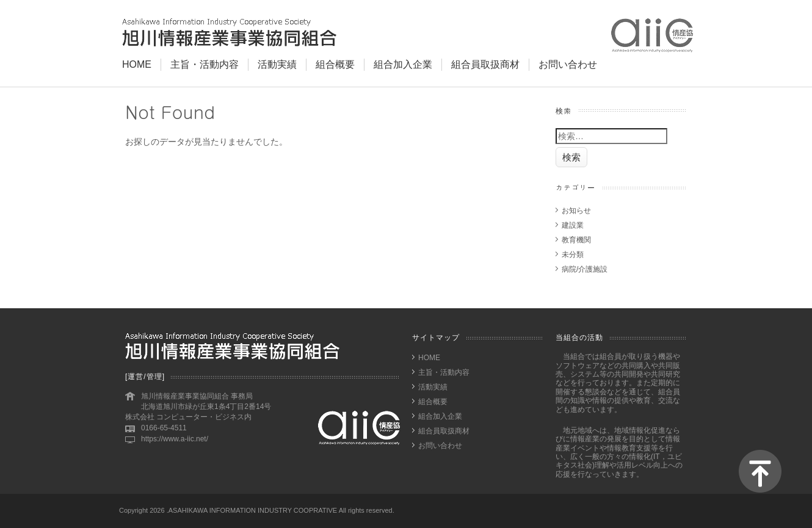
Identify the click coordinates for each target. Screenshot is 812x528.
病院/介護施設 (585, 269)
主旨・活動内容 (205, 64)
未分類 (573, 255)
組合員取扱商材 (485, 64)
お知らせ (576, 211)
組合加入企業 (403, 64)
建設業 (573, 225)
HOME (137, 64)
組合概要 (335, 64)
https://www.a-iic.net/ (175, 439)
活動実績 (277, 64)
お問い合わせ (568, 64)
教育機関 (576, 240)
